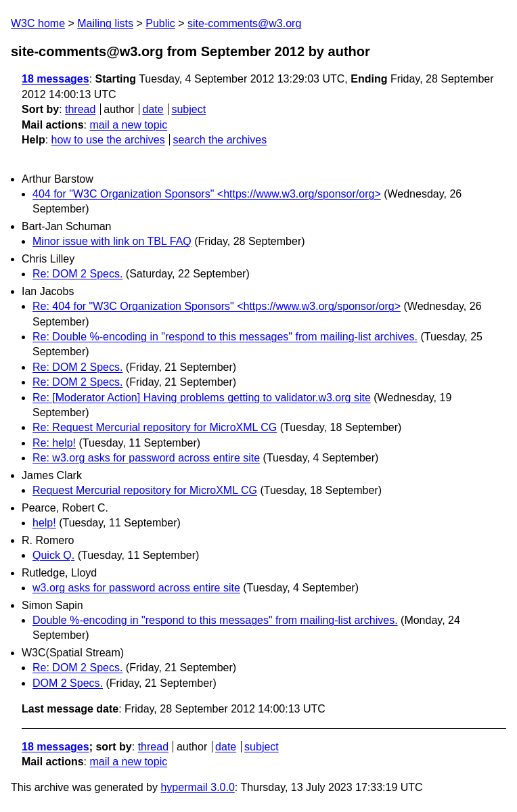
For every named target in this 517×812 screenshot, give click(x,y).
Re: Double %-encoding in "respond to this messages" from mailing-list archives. (225, 337)
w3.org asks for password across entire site (136, 588)
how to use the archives (108, 140)
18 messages (55, 79)
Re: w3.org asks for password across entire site (146, 458)
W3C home (38, 23)
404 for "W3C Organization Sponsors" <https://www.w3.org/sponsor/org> (207, 194)
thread (80, 109)
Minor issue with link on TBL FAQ (112, 241)
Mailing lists (105, 23)
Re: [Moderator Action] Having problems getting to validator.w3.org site (202, 398)
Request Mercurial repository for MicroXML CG (145, 490)
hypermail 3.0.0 (197, 787)
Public (160, 23)
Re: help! (54, 443)
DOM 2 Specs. (68, 683)
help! (44, 523)
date (153, 109)
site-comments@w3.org (244, 23)
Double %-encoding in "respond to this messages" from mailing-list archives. (215, 620)
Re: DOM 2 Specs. (77, 274)
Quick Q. (53, 555)
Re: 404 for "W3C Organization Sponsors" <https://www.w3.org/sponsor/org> (217, 306)
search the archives (220, 140)
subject (188, 109)
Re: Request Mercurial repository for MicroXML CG (155, 427)
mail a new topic (128, 125)
